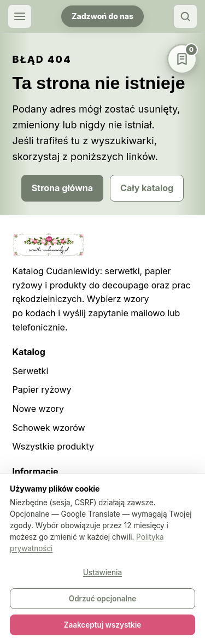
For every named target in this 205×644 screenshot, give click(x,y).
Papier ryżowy (42, 389)
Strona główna (62, 188)
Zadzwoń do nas (102, 16)
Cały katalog (147, 188)
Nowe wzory (39, 409)
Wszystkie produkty (53, 446)
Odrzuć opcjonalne (102, 599)
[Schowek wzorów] (182, 59)
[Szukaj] (185, 16)
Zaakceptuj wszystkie (103, 625)
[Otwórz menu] (20, 16)
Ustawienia (102, 572)
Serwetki (31, 371)
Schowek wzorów (49, 428)
